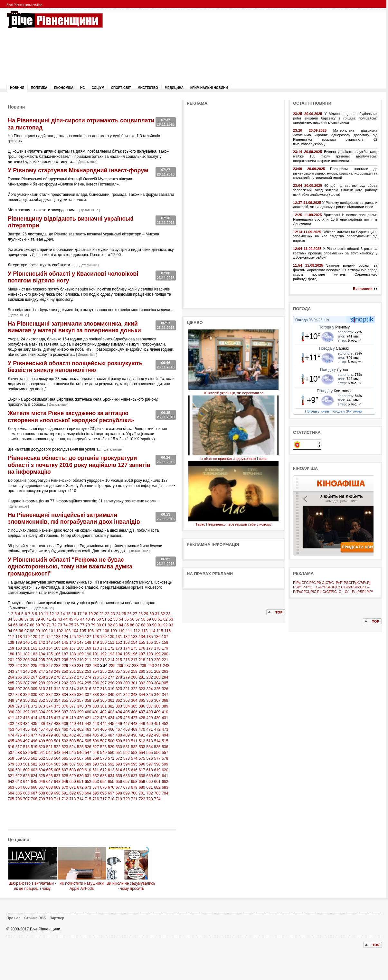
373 (42, 706)
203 (26, 660)
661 (157, 782)
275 (96, 677)
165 (57, 648)
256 (111, 671)
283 (157, 677)
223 (19, 666)
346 (157, 695)
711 (57, 799)
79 (93, 625)
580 (19, 764)
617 (142, 770)
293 (72, 683)
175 (134, 648)
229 (65, 666)
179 (165, 648)
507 (103, 741)
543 (57, 753)
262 (157, 671)
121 (42, 637)
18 (85, 614)
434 (26, 724)
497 (26, 741)
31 (157, 614)
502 (65, 741)
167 (72, 648)
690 (57, 793)
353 (50, 700)
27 (135, 614)
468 (127, 729)
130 (111, 637)
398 (72, 712)
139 (19, 642)
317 (96, 689)
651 (80, 782)
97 (27, 631)
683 (165, 787)
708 (34, 799)
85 (126, 625)
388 (157, 706)
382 (111, 706)
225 (34, 666)
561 (34, 758)
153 (127, 642)
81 (104, 625)
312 (57, 689)
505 (88, 741)
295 (88, 683)
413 (26, 718)
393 (34, 712)
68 (32, 625)
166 (65, 648)
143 (50, 642)
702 (150, 793)
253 (88, 671)
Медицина (174, 88)
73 (60, 625)
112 (137, 631)
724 (157, 799)
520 (42, 747)
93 (171, 625)
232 (88, 666)
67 (27, 625)
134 (142, 637)
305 (165, 683)
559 (19, 758)
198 (150, 654)
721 (134, 799)
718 (111, 799)
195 (127, 654)
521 (50, 747)
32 (163, 614)
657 (127, 782)
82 (110, 625)
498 (34, 741)
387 (150, 706)
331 (42, 695)
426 (127, 718)
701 (142, 793)
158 (165, 642)
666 (34, 787)
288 (34, 683)
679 (134, 787)
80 (99, 625)
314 (72, 689)
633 (103, 776)
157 (157, 642)
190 (88, 654)
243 (11, 671)
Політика (39, 88)
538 (19, 753)
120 (34, 637)
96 (21, 631)
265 (19, 677)
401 (96, 712)
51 (104, 619)
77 (82, 625)
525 (80, 747)
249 (57, 671)
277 (111, 677)
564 (57, 758)
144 (57, 642)
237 (128, 666)
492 (150, 735)
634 (111, 776)
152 (119, 642)
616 (134, 770)
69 (38, 625)
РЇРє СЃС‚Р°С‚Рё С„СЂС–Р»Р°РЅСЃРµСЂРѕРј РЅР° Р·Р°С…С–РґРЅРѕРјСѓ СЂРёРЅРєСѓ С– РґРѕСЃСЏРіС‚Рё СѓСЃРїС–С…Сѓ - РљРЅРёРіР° (333, 587)
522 (57, 747)
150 (103, 642)
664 (19, 787)
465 (103, 729)
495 (11, 741)
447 (127, 724)
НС (82, 88)
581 (26, 764)
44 (66, 619)
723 (150, 799)
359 (96, 700)
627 (57, 776)
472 (157, 729)
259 (134, 671)
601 (19, 770)
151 (111, 642)
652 (88, 782)
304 (157, 683)
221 (165, 660)
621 (11, 776)
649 (65, 782)
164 (50, 648)
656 (119, 782)
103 (67, 631)
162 (34, 648)
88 (143, 625)
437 (50, 724)
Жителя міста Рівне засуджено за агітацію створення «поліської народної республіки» (71, 417)
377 (72, 706)
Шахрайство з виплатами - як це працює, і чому (33, 883)
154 (134, 642)
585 (57, 764)
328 (19, 695)
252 (80, 671)
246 (34, 671)
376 (65, 706)
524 (72, 747)
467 (119, 729)
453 (11, 729)
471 (150, 729)
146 (72, 642)
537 (11, 753)
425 (119, 718)
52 (110, 619)
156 (150, 642)
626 (50, 776)
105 (83, 631)
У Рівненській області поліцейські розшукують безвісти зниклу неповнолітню (75, 367)
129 (103, 637)
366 (150, 700)
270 (57, 677)
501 (57, 741)
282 (150, 677)
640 (157, 776)
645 (34, 782)
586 (65, 764)
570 (103, 758)
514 (157, 741)
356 (72, 700)
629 (72, 776)
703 (157, 793)
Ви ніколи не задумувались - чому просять (131, 883)
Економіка (64, 88)
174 (127, 648)
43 (60, 619)
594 (127, 764)
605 (50, 770)
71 (49, 625)
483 (80, 735)
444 (103, 724)
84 (121, 625)
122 (50, 637)
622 (19, 776)
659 (142, 782)
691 (65, 793)
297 (103, 683)
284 (165, 677)
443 (96, 724)
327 (11, 695)
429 (150, 718)
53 (115, 619)
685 (19, 793)
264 (11, 677)
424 (111, 718)
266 (26, 677)
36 (21, 619)
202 (19, 660)
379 (88, 706)
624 (34, 776)
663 (11, 787)
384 (127, 706)
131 (119, 637)
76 (76, 625)
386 (142, 706)
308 (26, 689)
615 (127, 770)
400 (88, 712)
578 (165, 758)
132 (127, 637)
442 (88, 724)
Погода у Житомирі (346, 411)
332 (50, 695)
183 (34, 654)
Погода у (334, 327)
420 (80, 718)
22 (107, 614)
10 (40, 614)
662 (165, 782)
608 (72, 770)
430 (157, 718)
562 (42, 758)
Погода (302, 320)
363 (127, 700)
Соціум (98, 88)
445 (111, 724)
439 (65, 724)
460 (65, 729)
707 (26, 799)
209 (72, 660)
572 (119, 758)
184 (42, 654)
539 (26, 753)
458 (50, 729)
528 (103, 747)
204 (34, 660)
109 (114, 631)
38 (32, 619)
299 (119, 683)
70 (43, 625)
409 (157, 712)
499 (42, 741)
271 (65, 677)
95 (15, 631)
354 (57, 700)
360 (103, 700)
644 (26, 782)
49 (93, 619)
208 (65, 660)
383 (119, 706)
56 (132, 619)
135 (150, 637)
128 (96, 637)
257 (119, 671)
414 (34, 718)
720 (127, 799)
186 (57, 654)
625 (42, 776)
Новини (17, 88)
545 (72, 753)
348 (11, 700)
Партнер (57, 918)
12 (52, 614)
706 (19, 799)
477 (34, 735)
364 (134, 700)
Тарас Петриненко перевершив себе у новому (233, 522)
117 (11, 637)
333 (57, 695)
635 (119, 776)
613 (111, 770)
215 (119, 660)
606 (57, 770)
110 (121, 631)
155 (142, 642)
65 (15, 625)
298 (111, 683)
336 (80, 695)
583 (42, 764)
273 (80, 677)
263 (165, 671)
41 (49, 619)
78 (88, 625)
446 (119, 724)
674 (96, 787)
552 (127, 753)
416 (50, 718)
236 (120, 666)
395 (50, 712)
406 (134, 712)
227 (50, 666)
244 (19, 671)
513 (150, 741)
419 (72, 718)
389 (165, 706)
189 (80, 654)
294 (80, 683)
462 (80, 729)
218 (142, 660)
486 (103, 735)
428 (142, 718)
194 (119, 654)
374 (50, 706)
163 (42, 648)
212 (96, 660)
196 (134, 654)
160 (19, 648)
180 (11, 654)
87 (138, 625)
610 (88, 770)
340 (111, 695)
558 (11, 758)
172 (111, 648)
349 (19, 700)
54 (121, 619)
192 (103, 654)
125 (72, 637)
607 (65, 770)
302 (142, 683)
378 (80, 706)
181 (19, 654)
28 (141, 614)
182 (26, 654)
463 (88, 729)
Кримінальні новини (209, 88)
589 (88, 764)
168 (80, 648)
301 (134, 683)
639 (150, 776)
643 (19, 782)
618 (150, 770)
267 (34, 677)
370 (19, 706)
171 (103, 648)
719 (119, 799)
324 (150, 689)
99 (38, 631)
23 (113, 614)
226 (42, 666)
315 (80, 689)
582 (34, 764)
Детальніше (87, 162)
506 (96, 741)
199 (157, 654)
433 (19, 724)
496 (19, 741)
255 (103, 671)
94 (10, 631)
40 (43, 619)
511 (134, 741)
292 (65, 683)
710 (50, 799)
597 (150, 764)
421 (88, 718)
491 (142, 735)
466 (111, 729)
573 (127, 758)
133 (134, 637)
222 (11, 666)
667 (42, 787)
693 (80, 793)
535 (157, 747)
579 (11, 764)
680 (142, 787)
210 (80, 660)
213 (103, 660)
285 (11, 683)
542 (50, 753)
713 (72, 799)
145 (65, 642)
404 (119, 712)
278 (119, 677)
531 (127, 747)
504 (80, 741)
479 (50, 735)
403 (111, 712)
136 (157, 637)
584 (50, 764)
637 (134, 776)
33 (168, 614)
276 (103, 677)
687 (34, 793)
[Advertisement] (334, 42)
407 (142, 712)
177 (150, 648)
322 (134, 689)
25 (124, 614)
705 (11, 799)
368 (165, 700)
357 (80, 700)
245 (26, 671)
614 (119, 770)
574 (134, 758)
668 (50, 787)
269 (50, 677)
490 (134, 735)
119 (26, 637)
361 (111, 700)
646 (42, 782)
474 (11, 735)
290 (50, 683)
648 (57, 782)
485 (96, 735)
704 (165, 793)
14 (63, 614)
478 (42, 735)
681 (150, 787)
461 (72, 729)
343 (134, 695)
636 (127, 776)
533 (142, 747)
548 (96, 753)
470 (142, 729)
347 (165, 695)
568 (88, 758)
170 (96, 648)
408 (150, 712)
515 (165, 741)
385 (134, 706)
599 (165, 764)
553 (134, 753)
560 (26, 758)
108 (106, 631)
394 (42, 712)
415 (42, 718)
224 (26, 666)
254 (96, 671)
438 (57, 724)
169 (88, 648)
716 (96, 799)
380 (96, 706)
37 (27, 619)
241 (158, 666)
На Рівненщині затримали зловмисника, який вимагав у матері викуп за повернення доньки (74, 327)
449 (142, 724)
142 (42, 642)
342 (127, 695)
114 (152, 631)
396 (57, 712)
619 (157, 770)
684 (11, 793)
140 (26, 642)
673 (88, 787)
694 (88, 793)
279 (127, 677)
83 (115, 625)
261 (150, 671)
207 (57, 660)
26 (129, 614)
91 (160, 625)
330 (34, 695)
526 (88, 747)
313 (65, 689)
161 (26, 648)
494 (165, 735)
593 (119, 764)
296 (96, 683)
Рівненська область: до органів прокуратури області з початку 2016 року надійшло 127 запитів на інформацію (79, 465)
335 (72, 695)
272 (72, 677)
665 (26, 787)
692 (72, 793)
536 (165, 747)
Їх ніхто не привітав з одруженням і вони (233, 456)
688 (42, 793)
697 (111, 793)
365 (142, 700)
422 (96, 718)
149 (96, 642)
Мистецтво (148, 88)
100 (44, 631)
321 (127, 689)
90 (154, 625)
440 (72, 724)
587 (72, 764)
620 (165, 770)
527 (96, 747)
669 (57, 787)
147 (80, 642)
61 (160, 619)
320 (119, 689)
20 (96, 614)
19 (90, 614)
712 (65, 799)
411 (11, 718)
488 (119, 735)
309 (34, 689)
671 (72, 787)
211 (88, 660)
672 (80, 787)
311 (50, 689)
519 (34, 747)
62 (165, 619)
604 (42, 770)
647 (50, 782)
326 (165, 689)
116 (167, 631)
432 (11, 724)
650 (72, 782)
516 (11, 747)
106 (90, 631)
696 (103, 793)
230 (72, 666)
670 (65, 787)
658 (134, 782)
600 (11, 770)
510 (127, 741)
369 (11, 706)
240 (151, 666)
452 (165, 724)
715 (88, 799)
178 (157, 648)
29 (146, 614)
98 (32, 631)
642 (11, 782)
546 (80, 753)
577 (157, 758)
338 (96, 695)
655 (111, 782)
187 (65, 654)
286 (19, 683)
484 (88, 735)
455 (26, 729)
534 (150, 747)
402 (103, 712)
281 (142, 677)
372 (34, 706)
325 (157, 689)
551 (119, 753)
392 (26, 712)
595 (134, 764)
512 (142, 741)
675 (103, 787)
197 (142, 654)
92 (165, 625)
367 (157, 700)
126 (80, 637)
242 (166, 666)
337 (88, 695)
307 (19, 689)
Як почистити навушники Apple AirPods (82, 883)
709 (42, 799)
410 (165, 712)
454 (19, 729)
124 (65, 637)
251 (72, 671)
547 (88, 753)
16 (74, 614)
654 (103, 782)
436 (42, 724)
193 (111, 654)
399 (80, 712)
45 (71, 619)
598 (157, 764)
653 (96, 782)
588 (80, 764)
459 (57, 729)
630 (80, 776)
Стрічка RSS (35, 918)
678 (127, 787)
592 (111, 764)
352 (42, 700)
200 (165, 654)
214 (111, 660)
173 (119, 648)
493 (157, 735)
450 (150, 724)
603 (34, 770)
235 (112, 666)
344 (142, 695)
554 (142, 753)
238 (135, 666)
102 (60, 631)
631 (88, 776)
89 (149, 625)
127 (88, 637)
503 (72, 741)
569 (96, 758)
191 (96, 654)
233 (96, 666)
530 (119, 747)
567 (80, 758)
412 (19, 718)
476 (26, 735)
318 (103, 689)
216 (127, 660)
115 (160, 631)
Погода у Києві (317, 411)
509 (119, 741)
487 (111, 735)
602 (26, 770)
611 (96, 770)
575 (142, 758)
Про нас (13, 918)
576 (150, 758)
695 (96, 793)
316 (88, 689)
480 (57, 735)
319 (111, 689)
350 (26, 700)
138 (11, 642)
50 (99, 619)
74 (66, 625)
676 (111, 787)
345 (150, 695)
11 (46, 614)
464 (96, 729)
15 (68, 614)
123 (57, 637)
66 (21, 625)
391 (19, 712)
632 (96, 776)
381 (103, 706)
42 (54, 619)
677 (119, 787)
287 (26, 683)
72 (54, 625)
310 (42, 689)
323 (142, 689)
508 (111, 741)
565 (65, 758)
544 (65, 753)
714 (80, 799)
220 (157, 660)
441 (80, 724)
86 (132, 625)
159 (11, 648)
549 (103, 753)
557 (165, 753)
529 (111, 747)
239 (143, 666)
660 (150, 782)
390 (11, 712)
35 (15, 619)
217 (134, 660)
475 (19, 735)
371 (26, 706)
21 (102, 614)
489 (127, 735)
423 (103, 718)
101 (52, 631)
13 (57, 614)
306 (11, 689)
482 (72, 735)
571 (111, 758)
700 (134, 793)
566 (72, 758)
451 (157, 724)
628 (65, 776)
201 (11, 660)
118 (19, 637)
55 (126, 619)
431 (165, 718)
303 (150, 683)
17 (79, 614)
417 (57, 718)
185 (50, 654)
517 (19, 747)
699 (127, 793)
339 (103, 695)
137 (165, 637)
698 (119, 793)
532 (134, 747)
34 (10, 619)
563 (50, 758)
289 (42, 683)
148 (88, 642)
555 (150, 753)
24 (118, 614)
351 (34, 700)
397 (65, 712)
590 (96, 764)
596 (142, 764)
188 (72, 654)
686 (26, 793)
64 (10, 625)
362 (119, 700)
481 (65, 735)
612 (103, 770)
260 (142, 671)
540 (34, 753)
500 (50, 741)
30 (151, 614)
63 (171, 619)
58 (143, 619)
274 (88, 677)
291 (57, 683)
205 (42, 660)
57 (138, 619)
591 (103, 764)
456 (34, 729)
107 (98, 631)
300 (127, 683)
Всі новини (363, 289)
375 (57, 706)
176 (142, 648)
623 (26, 776)
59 (149, 619)
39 (38, 619)
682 (157, 787)
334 (65, 695)
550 (111, 753)
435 (34, 724)
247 (42, 671)
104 (75, 631)
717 (103, 799)
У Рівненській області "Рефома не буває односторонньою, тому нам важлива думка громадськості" (70, 567)
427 (134, 718)
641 (165, 776)
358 (88, 700)
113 (144, 631)
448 (134, 724)
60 (154, 619)
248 (50, 671)
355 (65, 700)
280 (134, 677)
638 (142, 776)
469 (134, 729)
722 (142, 799)
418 (65, 718)
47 (82, 619)
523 (65, 747)
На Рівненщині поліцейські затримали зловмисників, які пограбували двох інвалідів (74, 519)
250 (65, 671)
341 (119, 695)
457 (42, 729)
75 (71, 625)
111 (129, 631)
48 (88, 619)
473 (165, 729)
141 (34, 642)
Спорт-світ (121, 88)
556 (157, 753)
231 (80, 666)
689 (50, 793)
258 (127, 671)
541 (42, 753)
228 (57, 666)
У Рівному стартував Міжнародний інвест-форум (78, 170)
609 (80, 770)
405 (127, 712)
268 (42, 677)
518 (26, 747)
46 (76, 619)
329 (26, 695)
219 (150, 660)
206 (50, 660)
